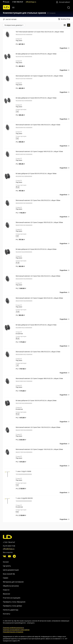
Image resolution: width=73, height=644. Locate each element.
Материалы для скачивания (13, 582)
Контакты (7, 614)
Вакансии (6, 594)
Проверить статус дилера (12, 606)
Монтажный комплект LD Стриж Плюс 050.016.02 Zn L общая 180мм (38, 200)
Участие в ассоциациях (12, 598)
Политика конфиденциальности (13, 628)
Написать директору (11, 610)
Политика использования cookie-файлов (16, 630)
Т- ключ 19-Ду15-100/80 (23, 471)
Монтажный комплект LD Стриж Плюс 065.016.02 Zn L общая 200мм (38, 276)
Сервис (6, 578)
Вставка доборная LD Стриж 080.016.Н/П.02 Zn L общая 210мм (36, 325)
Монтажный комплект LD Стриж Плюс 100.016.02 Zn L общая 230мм (38, 427)
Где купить (7, 566)
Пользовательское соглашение (13, 632)
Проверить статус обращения (14, 602)
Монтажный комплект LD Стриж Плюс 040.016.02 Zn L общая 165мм (38, 125)
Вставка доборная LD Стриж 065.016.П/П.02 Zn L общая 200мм (36, 249)
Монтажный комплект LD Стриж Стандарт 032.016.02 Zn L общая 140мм (39, 76)
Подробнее (65, 48)
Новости (6, 590)
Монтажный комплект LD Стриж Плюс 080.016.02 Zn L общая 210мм (38, 352)
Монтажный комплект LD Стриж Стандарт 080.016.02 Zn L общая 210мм (39, 378)
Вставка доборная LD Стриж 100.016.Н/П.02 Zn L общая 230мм (36, 400)
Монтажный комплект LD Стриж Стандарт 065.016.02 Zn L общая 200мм (39, 298)
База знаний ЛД (9, 574)
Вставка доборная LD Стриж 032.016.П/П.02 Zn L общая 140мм (36, 54)
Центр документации (11, 570)
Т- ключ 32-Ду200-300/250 (24, 498)
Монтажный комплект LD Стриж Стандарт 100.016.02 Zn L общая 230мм (39, 449)
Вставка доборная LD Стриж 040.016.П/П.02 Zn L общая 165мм (36, 98)
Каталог (6, 562)
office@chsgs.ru (31, 2)
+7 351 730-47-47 (17, 2)
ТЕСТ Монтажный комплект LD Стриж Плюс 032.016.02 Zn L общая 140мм (40, 32)
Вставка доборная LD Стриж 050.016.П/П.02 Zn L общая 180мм (36, 173)
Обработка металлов (11, 586)
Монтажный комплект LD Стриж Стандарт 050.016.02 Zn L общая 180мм (39, 222)
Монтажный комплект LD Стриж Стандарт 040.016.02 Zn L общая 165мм (39, 151)
